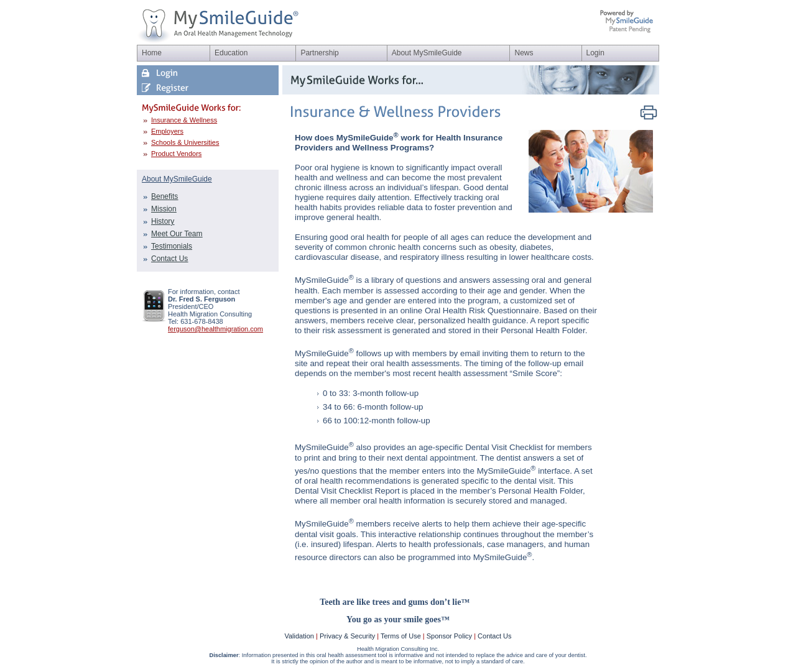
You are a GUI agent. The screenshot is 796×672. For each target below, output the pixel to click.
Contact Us (169, 259)
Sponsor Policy (449, 636)
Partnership (319, 53)
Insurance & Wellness (184, 120)
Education (231, 53)
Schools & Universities (185, 142)
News (524, 53)
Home (152, 53)
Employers (167, 131)
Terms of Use (401, 636)
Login (595, 53)
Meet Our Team (177, 234)
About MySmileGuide (427, 53)
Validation (299, 636)
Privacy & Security (347, 636)
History (163, 221)
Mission (164, 209)
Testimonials (172, 246)
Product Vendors (176, 154)
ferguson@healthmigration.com (215, 329)
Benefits (164, 196)
